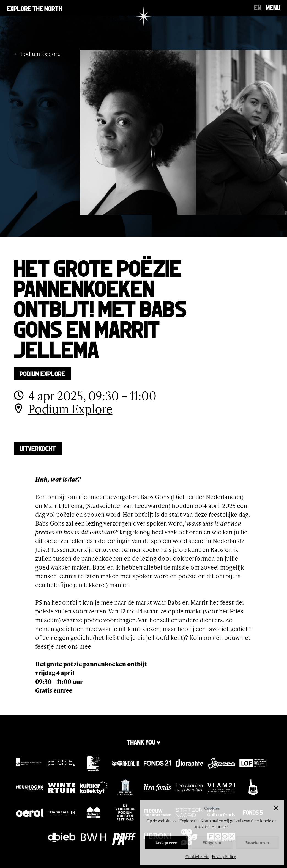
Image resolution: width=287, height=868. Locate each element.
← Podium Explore (37, 54)
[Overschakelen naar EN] (258, 7)
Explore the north (34, 8)
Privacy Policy (224, 857)
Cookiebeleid (197, 857)
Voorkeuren (257, 843)
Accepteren (166, 843)
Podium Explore (42, 373)
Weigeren (212, 843)
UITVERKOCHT (38, 448)
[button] (276, 808)
